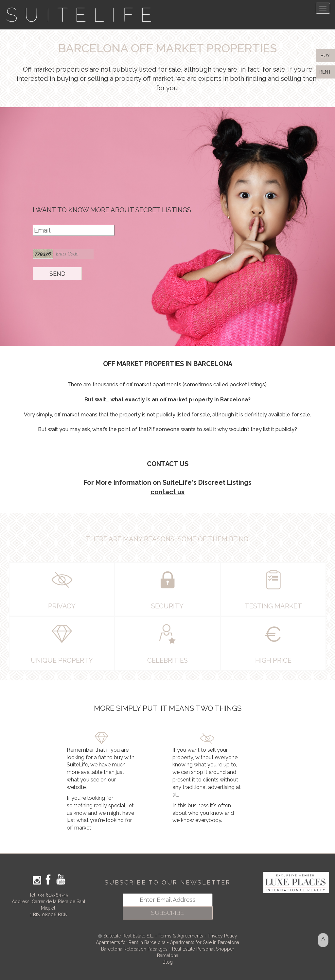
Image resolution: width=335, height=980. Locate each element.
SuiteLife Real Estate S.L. (129, 936)
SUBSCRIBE (167, 913)
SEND (57, 274)
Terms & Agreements (181, 936)
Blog (168, 962)
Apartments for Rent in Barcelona (131, 942)
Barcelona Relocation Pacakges (134, 949)
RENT (326, 72)
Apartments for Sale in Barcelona (205, 942)
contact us (167, 492)
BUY (325, 56)
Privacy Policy (222, 936)
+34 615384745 (53, 895)
